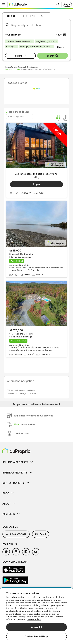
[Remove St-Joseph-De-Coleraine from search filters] (19, 41)
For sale (11, 16)
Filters (20, 56)
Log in (67, 4)
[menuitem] (36, 462)
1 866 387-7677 (16, 534)
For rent (29, 16)
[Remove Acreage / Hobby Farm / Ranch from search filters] (36, 47)
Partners (11, 514)
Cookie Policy (34, 619)
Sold (44, 16)
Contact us (10, 527)
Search (53, 56)
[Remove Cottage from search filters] (12, 47)
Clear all (61, 47)
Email (41, 534)
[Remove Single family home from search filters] (46, 41)
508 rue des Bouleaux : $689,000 (21, 390)
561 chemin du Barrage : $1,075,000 (22, 393)
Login (36, 184)
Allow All (37, 627)
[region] (36, 616)
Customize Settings (36, 636)
